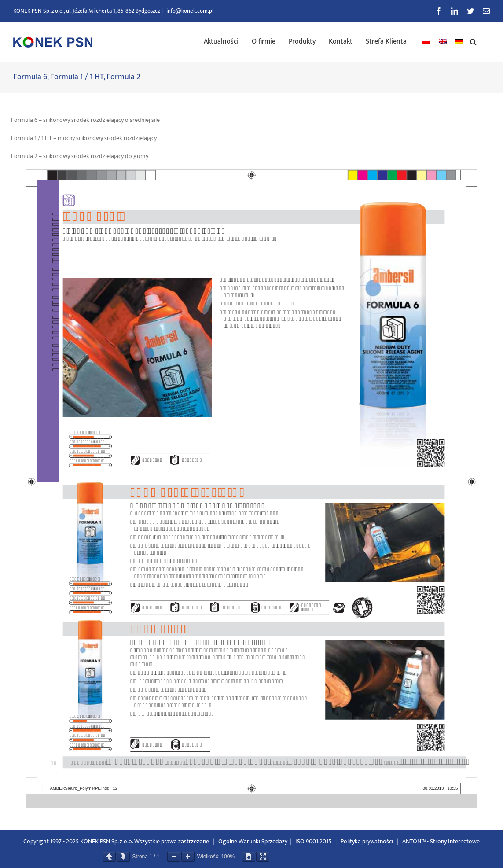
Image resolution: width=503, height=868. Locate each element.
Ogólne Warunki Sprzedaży (253, 841)
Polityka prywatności (367, 841)
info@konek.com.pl (190, 11)
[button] (473, 41)
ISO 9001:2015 (313, 841)
